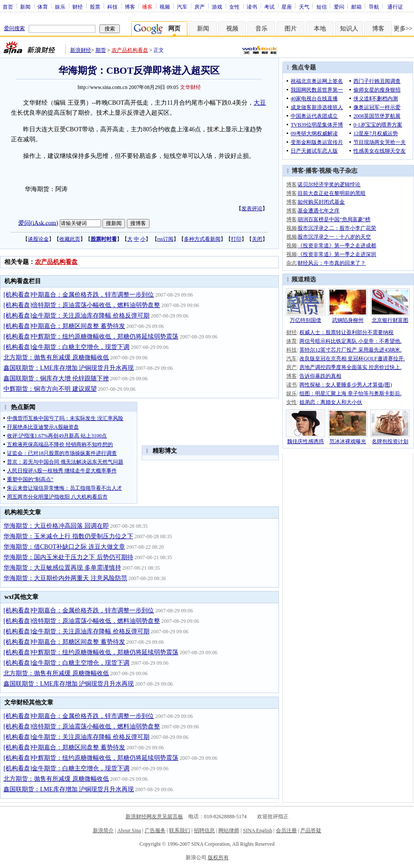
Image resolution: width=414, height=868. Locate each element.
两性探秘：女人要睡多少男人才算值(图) (346, 385)
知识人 (349, 29)
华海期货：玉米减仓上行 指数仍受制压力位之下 (68, 536)
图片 (291, 29)
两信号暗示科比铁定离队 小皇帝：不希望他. (350, 341)
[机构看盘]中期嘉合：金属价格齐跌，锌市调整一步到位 (79, 295)
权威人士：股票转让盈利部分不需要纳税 (346, 332)
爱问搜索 (14, 28)
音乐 (261, 29)
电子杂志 (345, 171)
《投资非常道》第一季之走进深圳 (337, 254)
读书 (252, 7)
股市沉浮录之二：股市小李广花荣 (337, 228)
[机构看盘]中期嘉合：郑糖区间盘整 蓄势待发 (64, 326)
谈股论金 (38, 239)
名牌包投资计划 (390, 441)
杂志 (292, 263)
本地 (320, 29)
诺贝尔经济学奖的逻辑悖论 (329, 185)
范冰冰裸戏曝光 (348, 441)
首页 (8, 7)
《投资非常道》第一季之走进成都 (337, 246)
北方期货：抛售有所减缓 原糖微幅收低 (56, 357)
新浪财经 (81, 50)
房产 (200, 7)
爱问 (339, 7)
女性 (234, 7)
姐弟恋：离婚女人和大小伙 (331, 402)
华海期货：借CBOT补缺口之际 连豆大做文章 (64, 547)
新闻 (25, 7)
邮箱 (356, 7)
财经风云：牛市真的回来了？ (332, 263)
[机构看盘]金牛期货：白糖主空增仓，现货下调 (66, 347)
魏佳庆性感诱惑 (305, 441)
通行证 (395, 7)
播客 (312, 171)
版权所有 (218, 858)
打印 (236, 239)
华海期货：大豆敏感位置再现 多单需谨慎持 (62, 568)
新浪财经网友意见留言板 (154, 817)
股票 (95, 7)
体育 (43, 7)
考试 (269, 7)
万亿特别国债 (305, 320)
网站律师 (229, 830)
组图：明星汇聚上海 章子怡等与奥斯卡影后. (350, 393)
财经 (78, 7)
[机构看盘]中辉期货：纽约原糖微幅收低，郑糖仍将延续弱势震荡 (91, 337)
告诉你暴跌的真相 (320, 376)
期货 (101, 50)
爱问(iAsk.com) (38, 223)
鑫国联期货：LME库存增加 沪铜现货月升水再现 (69, 368)
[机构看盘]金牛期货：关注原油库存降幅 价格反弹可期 (76, 316)
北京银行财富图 (390, 320)
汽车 (182, 7)
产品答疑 (311, 830)
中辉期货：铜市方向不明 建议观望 (50, 389)
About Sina (129, 830)
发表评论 (252, 208)
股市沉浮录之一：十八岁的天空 (334, 237)
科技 (112, 7)
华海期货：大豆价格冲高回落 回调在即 (56, 526)
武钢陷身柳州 (348, 320)
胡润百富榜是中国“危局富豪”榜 (334, 219)
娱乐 (60, 7)
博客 (130, 7)
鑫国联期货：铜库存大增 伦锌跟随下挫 (56, 378)
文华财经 (190, 87)
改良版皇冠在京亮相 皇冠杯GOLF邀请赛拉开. (352, 359)
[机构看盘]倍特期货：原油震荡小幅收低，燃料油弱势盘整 (82, 305)
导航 (374, 7)
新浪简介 (103, 830)
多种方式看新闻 (202, 239)
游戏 (217, 7)
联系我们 (180, 830)
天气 (304, 7)
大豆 (260, 103)
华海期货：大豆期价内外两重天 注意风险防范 (65, 578)
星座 (287, 7)
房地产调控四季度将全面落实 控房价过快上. (350, 367)
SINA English (257, 830)
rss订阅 (165, 239)
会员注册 (286, 830)
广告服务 (155, 830)
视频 (165, 7)
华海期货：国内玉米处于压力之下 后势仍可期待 (68, 557)
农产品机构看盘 (130, 50)
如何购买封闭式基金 (321, 202)
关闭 (257, 239)
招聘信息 (204, 830)
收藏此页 (70, 239)
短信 (322, 7)
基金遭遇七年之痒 (319, 211)
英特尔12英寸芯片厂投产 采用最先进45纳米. (350, 350)
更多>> (403, 29)
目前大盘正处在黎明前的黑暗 (332, 193)
